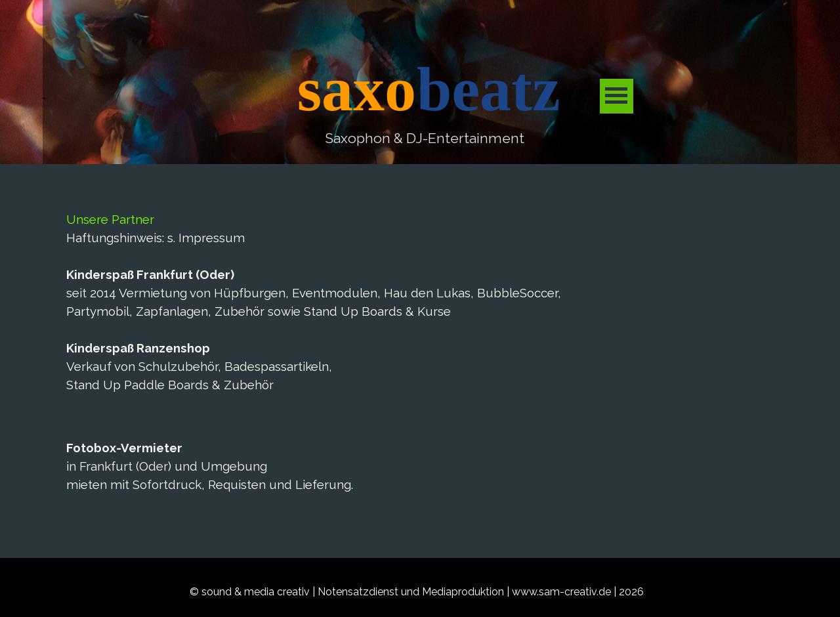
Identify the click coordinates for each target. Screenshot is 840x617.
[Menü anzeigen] (617, 96)
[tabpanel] (424, 138)
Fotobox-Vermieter (124, 448)
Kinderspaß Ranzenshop (138, 348)
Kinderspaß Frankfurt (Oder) (150, 274)
